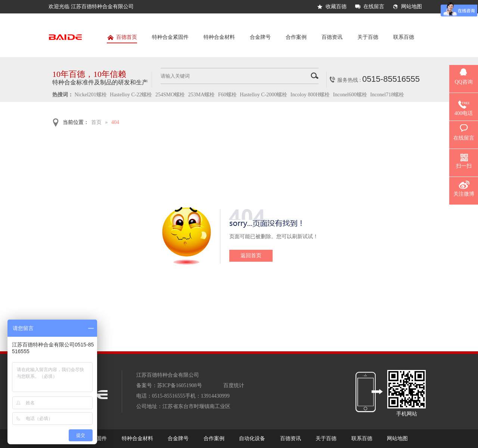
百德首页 (122, 39)
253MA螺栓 (202, 95)
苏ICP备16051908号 (180, 385)
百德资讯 (332, 37)
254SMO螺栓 (170, 95)
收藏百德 (336, 7)
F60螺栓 (227, 95)
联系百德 (404, 37)
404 (115, 122)
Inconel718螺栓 (387, 95)
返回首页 (251, 256)
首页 (96, 122)
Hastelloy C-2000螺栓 (263, 95)
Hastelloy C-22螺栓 (131, 95)
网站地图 (412, 7)
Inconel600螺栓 (350, 95)
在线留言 (374, 7)
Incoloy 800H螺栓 (310, 95)
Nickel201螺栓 (91, 95)
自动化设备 (252, 438)
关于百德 (368, 37)
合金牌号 (260, 37)
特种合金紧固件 (170, 37)
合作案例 (296, 37)
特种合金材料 (219, 37)
